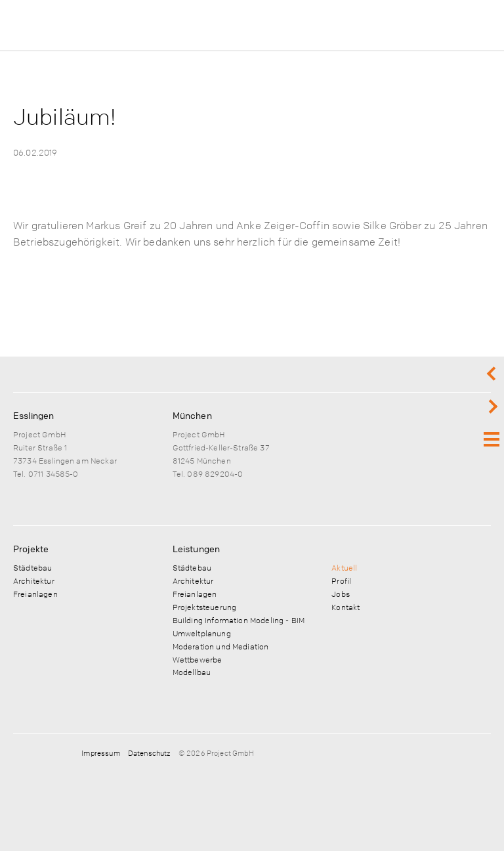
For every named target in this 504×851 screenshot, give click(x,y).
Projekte (31, 548)
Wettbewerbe (198, 659)
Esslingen (33, 415)
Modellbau (192, 672)
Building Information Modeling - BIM (239, 620)
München (192, 415)
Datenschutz (149, 753)
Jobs (341, 594)
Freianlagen (35, 594)
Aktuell (344, 567)
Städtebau (32, 567)
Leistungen (197, 548)
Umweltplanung (202, 633)
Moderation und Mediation (221, 646)
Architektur (34, 580)
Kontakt (346, 607)
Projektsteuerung (204, 607)
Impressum (100, 753)
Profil (341, 580)
